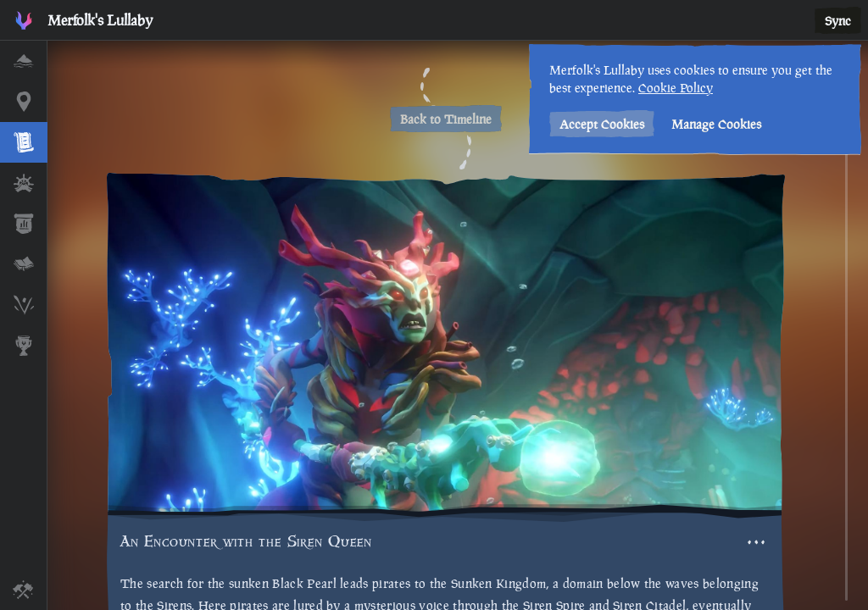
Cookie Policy (673, 88)
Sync (838, 21)
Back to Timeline (446, 119)
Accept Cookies (599, 124)
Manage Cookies (714, 124)
